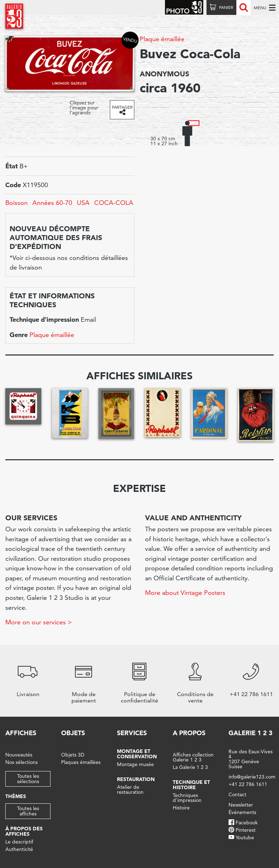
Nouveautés (19, 755)
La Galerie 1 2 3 (190, 767)
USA (83, 203)
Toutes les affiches (28, 811)
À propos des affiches (24, 831)
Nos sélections (22, 762)
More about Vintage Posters (185, 593)
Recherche (243, 7)
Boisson (17, 203)
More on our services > (39, 622)
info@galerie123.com (252, 777)
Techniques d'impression (187, 798)
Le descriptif (19, 842)
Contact (237, 794)
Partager (122, 107)
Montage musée (135, 764)
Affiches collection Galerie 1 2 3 (193, 757)
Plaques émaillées (81, 762)
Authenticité (19, 849)
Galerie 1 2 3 (251, 733)
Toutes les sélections (28, 779)
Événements (242, 812)
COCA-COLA (114, 203)
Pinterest (246, 830)
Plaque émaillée (162, 39)
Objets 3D (73, 755)
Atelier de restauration (130, 790)
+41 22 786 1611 (248, 784)
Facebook (247, 823)
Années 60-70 (52, 203)
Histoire (181, 808)
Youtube (245, 837)
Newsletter (241, 805)
